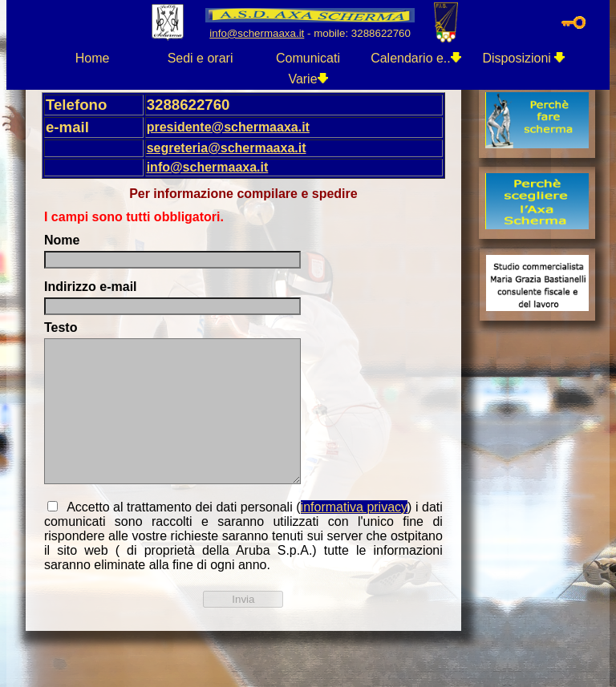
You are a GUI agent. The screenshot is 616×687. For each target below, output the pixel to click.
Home (93, 58)
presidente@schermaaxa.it (228, 127)
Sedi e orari (201, 58)
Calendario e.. (416, 58)
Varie (308, 79)
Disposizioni (524, 58)
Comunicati (308, 58)
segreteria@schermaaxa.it (227, 148)
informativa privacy (354, 507)
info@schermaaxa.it (208, 167)
